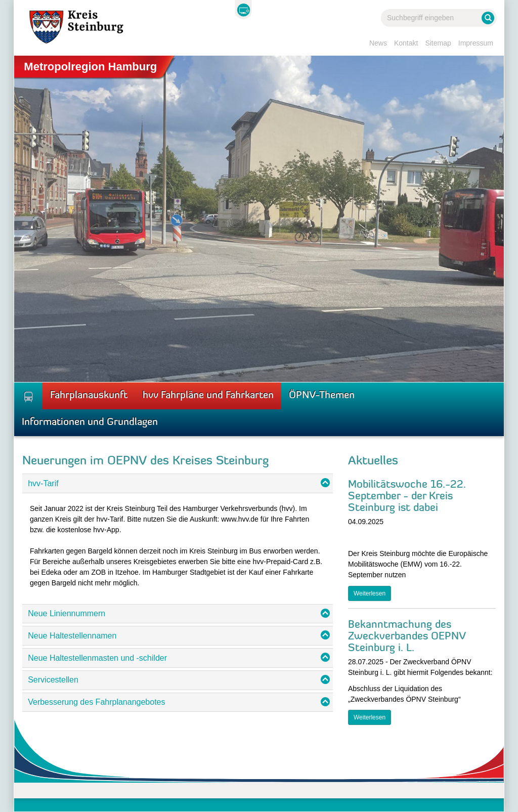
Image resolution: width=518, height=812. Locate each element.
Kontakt (406, 43)
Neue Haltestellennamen (72, 636)
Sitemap (438, 43)
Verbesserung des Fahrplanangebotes (96, 702)
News (378, 43)
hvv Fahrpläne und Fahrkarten (208, 396)
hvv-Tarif (43, 483)
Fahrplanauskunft (89, 396)
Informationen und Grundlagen (90, 422)
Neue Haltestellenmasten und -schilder (97, 658)
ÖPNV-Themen (322, 396)
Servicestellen (53, 680)
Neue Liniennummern (67, 613)
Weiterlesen (370, 593)
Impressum (476, 43)
